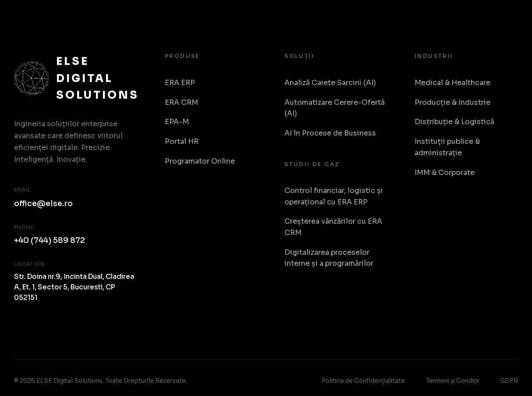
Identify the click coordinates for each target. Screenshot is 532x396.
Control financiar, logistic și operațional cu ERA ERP (334, 196)
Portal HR (182, 141)
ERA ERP (180, 83)
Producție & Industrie (452, 102)
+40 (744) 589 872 (50, 240)
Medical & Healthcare (452, 83)
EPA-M (177, 122)
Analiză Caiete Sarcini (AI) (330, 83)
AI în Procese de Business (330, 133)
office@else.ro (43, 203)
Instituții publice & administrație (447, 147)
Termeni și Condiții (452, 381)
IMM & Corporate (445, 173)
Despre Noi (466, 17)
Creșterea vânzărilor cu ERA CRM (333, 227)
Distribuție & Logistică (454, 122)
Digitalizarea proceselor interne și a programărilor (329, 258)
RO (509, 17)
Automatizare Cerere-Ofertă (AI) (335, 108)
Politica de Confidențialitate (363, 381)
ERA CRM (181, 102)
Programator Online (200, 161)
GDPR (509, 381)
